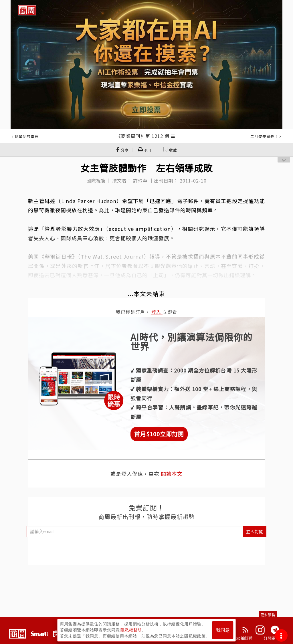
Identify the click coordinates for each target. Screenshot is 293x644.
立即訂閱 (255, 531)
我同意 (223, 630)
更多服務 (268, 615)
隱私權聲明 (131, 630)
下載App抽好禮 (239, 638)
